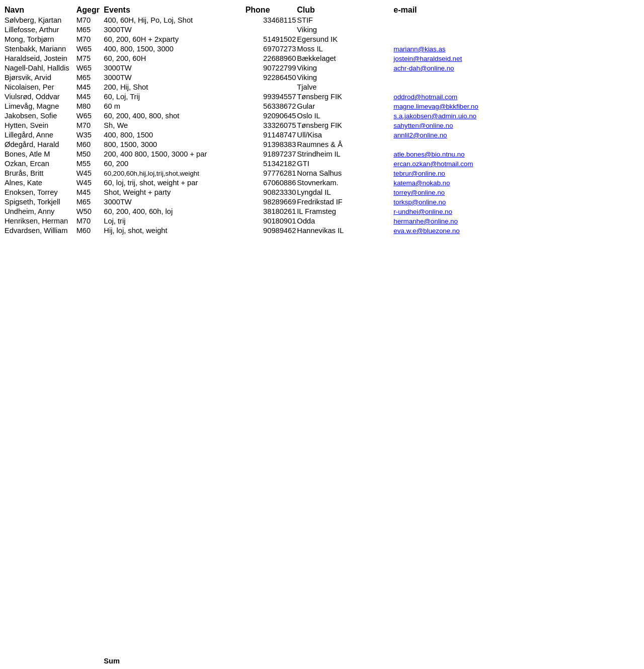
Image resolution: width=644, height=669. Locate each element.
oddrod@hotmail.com (425, 97)
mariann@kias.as (419, 49)
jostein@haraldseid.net (428, 59)
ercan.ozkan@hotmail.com (433, 164)
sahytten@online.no (423, 126)
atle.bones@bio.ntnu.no (429, 154)
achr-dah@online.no (424, 68)
